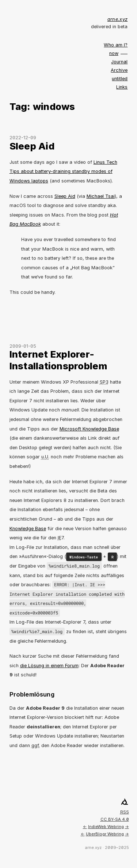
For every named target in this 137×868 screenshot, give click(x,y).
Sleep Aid (32, 146)
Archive (119, 70)
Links (122, 87)
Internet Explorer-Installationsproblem (58, 360)
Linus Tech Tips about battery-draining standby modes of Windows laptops (63, 171)
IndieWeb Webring (106, 827)
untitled (120, 79)
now (114, 53)
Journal (119, 62)
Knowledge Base (28, 529)
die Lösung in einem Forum (49, 666)
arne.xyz (118, 19)
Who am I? (116, 45)
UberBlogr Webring (105, 834)
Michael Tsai (101, 196)
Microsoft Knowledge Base (89, 429)
